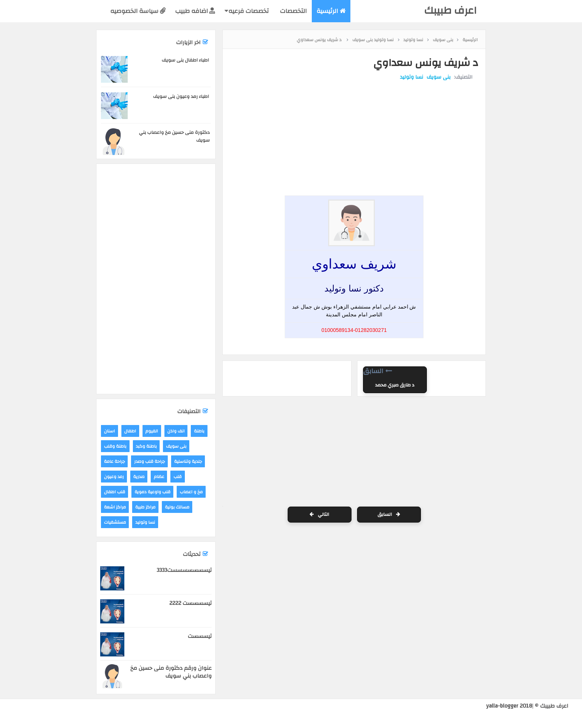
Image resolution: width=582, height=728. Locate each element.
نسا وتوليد (412, 77)
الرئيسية (331, 11)
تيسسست (200, 636)
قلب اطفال (115, 492)
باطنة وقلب (115, 446)
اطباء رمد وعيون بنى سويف (181, 96)
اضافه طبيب (195, 11)
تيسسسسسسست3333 (184, 570)
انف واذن (176, 431)
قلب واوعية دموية (152, 492)
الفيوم (152, 431)
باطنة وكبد (146, 446)
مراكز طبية (145, 507)
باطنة (199, 431)
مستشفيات (115, 522)
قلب (177, 477)
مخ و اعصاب (191, 492)
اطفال (130, 431)
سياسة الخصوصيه (138, 11)
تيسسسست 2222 (190, 603)
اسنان (109, 431)
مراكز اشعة (115, 507)
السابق (389, 514)
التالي (319, 514)
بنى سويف (439, 77)
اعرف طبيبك (450, 11)
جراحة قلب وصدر (149, 461)
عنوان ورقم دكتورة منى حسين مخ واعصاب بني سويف (171, 672)
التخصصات (293, 11)
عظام (159, 477)
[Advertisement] (352, 109)
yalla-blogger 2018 (509, 706)
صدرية (139, 477)
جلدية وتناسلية (188, 461)
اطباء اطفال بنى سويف (186, 60)
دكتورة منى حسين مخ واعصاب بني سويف (174, 136)
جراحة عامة (114, 461)
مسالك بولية (177, 507)
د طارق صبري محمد (395, 385)
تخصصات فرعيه (247, 11)
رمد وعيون (114, 477)
